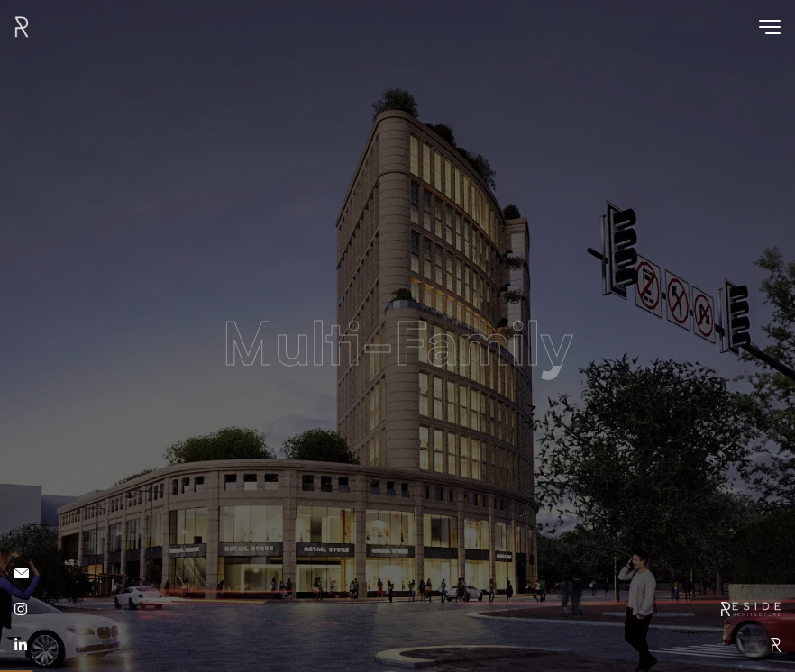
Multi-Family (397, 350)
